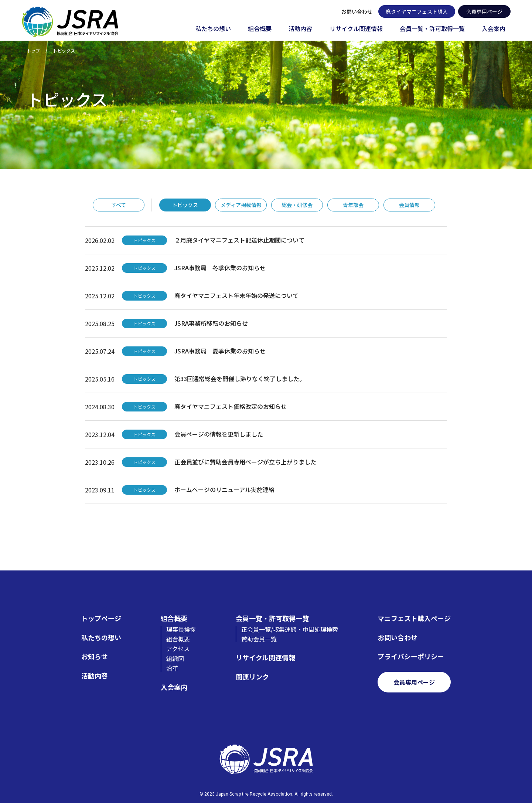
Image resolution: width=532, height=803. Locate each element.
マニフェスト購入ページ (414, 618)
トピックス (185, 205)
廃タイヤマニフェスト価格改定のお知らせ (231, 406)
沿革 (172, 668)
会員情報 (409, 205)
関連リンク (252, 677)
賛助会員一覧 (259, 639)
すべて (119, 205)
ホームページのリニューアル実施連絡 (224, 489)
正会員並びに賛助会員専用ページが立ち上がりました (245, 462)
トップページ (101, 618)
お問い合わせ (357, 11)
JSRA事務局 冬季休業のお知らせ (220, 268)
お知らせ (95, 656)
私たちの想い (213, 29)
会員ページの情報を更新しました (219, 434)
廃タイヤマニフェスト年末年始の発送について (236, 295)
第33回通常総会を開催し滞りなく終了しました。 (240, 379)
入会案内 (494, 29)
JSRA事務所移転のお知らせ (211, 323)
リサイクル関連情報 (356, 29)
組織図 (175, 658)
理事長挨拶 (181, 629)
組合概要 (260, 29)
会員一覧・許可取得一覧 (432, 29)
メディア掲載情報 (241, 205)
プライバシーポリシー (411, 656)
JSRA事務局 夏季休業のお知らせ (220, 351)
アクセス (178, 648)
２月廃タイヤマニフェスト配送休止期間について (239, 240)
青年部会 (353, 205)
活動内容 (300, 29)
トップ (33, 50)
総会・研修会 (297, 205)
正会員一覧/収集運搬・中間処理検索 (290, 629)
